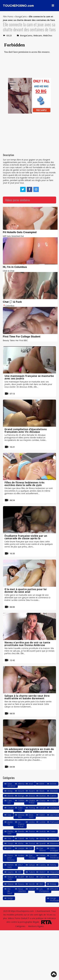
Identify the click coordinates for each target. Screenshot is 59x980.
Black (42, 791)
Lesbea (32, 822)
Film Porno (8, 16)
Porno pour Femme (11, 858)
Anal (31, 784)
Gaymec (11, 872)
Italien (42, 815)
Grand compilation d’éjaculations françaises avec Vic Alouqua (26, 430)
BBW (42, 784)
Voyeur (53, 838)
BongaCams (21, 16)
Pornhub (22, 831)
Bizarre (32, 791)
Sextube (43, 831)
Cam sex (10, 802)
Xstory (53, 865)
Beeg (10, 791)
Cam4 (53, 796)
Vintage (43, 838)
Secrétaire (33, 884)
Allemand (22, 784)
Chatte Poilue (32, 802)
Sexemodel (34, 889)
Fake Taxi (20, 809)
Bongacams (24, 796)
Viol (41, 884)
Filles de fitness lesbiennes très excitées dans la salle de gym (24, 484)
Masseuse (12, 884)
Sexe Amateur (11, 785)
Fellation (43, 855)
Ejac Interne (43, 849)
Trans (53, 831)
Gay (9, 815)
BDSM (53, 784)
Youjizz (11, 843)
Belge (10, 898)
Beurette (22, 791)
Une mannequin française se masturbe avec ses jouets (29, 377)
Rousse (21, 884)
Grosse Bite (21, 816)
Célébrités (23, 800)
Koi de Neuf (10, 891)
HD (20, 872)
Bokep (53, 884)
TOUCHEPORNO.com (18, 6)
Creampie (12, 808)
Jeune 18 (10, 823)
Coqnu (53, 800)
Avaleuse (22, 855)
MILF (20, 865)
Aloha (21, 843)
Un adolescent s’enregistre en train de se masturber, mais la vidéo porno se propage (29, 752)
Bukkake (43, 796)
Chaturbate (45, 800)
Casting (43, 865)
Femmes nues (12, 866)
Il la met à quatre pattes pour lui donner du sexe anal (25, 590)
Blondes (11, 796)
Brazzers (33, 796)
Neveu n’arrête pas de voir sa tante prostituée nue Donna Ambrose (27, 644)
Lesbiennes (45, 822)
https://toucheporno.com (22, 911)
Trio (9, 838)
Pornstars (33, 843)
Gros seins (31, 816)
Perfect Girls (11, 832)
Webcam (38, 35)
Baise (31, 877)
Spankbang (44, 843)
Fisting (32, 808)
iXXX (9, 848)
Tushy (32, 838)
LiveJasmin (23, 848)
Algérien (43, 877)
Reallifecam (23, 877)
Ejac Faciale (32, 856)
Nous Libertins (22, 890)
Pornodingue (35, 831)
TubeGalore (34, 872)
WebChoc (48, 35)
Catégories (20, 926)
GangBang (44, 808)
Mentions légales (36, 926)
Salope (32, 865)
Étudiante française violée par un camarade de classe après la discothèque (26, 538)
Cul (30, 848)
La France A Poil (21, 824)
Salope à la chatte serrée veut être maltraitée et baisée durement (27, 697)
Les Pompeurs (44, 890)
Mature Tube (11, 878)
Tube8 (21, 838)
